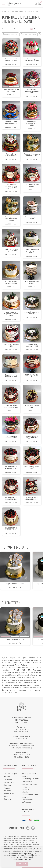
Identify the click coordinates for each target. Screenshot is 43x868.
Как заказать (9, 782)
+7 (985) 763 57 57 (21, 729)
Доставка (7, 785)
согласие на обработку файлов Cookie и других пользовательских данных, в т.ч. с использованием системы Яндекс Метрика (22, 853)
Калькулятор (9, 779)
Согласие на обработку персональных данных (30, 792)
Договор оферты (29, 774)
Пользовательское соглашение (29, 786)
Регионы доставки (7, 789)
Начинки (7, 777)
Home (4, 11)
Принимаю (22, 864)
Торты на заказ (17, 11)
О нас (6, 796)
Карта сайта (27, 782)
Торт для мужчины (10, 34)
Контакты (7, 799)
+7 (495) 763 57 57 (21, 732)
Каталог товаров (10, 774)
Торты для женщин (28, 34)
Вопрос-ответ (9, 793)
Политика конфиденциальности (30, 778)
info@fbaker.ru (22, 739)
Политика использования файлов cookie (28, 800)
